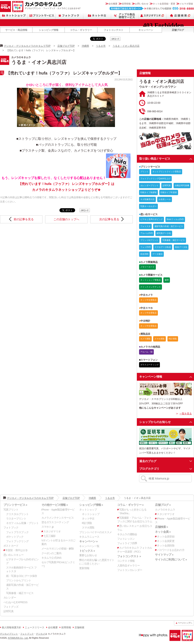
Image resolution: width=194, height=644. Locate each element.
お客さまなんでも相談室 (152, 8)
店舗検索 (180, 16)
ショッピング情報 (49, 30)
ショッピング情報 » (91, 505)
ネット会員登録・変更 (164, 4)
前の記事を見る (24, 219)
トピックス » (87, 551)
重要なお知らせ (88, 555)
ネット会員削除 (166, 546)
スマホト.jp (48, 527)
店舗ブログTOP (66, 46)
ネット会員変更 (166, 541)
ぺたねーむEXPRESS (15, 602)
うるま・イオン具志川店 (126, 46)
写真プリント (11, 510)
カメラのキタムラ (6, 7)
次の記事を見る (109, 219)
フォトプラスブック (17, 532)
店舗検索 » (161, 527)
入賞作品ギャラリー (128, 566)
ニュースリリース (35, 627)
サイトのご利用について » (171, 559)
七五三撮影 (50, 536)
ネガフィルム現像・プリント (22, 523)
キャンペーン (146, 30)
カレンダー (10, 598)
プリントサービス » (15, 505)
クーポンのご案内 (51, 553)
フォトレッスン (126, 539)
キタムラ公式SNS (51, 558)
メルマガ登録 (186, 4)
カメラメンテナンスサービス (58, 518)
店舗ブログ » (163, 505)
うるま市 (101, 46)
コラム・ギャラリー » (130, 505)
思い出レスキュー (13, 555)
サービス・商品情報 (16, 30)
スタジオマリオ (18, 7)
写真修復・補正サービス (20, 593)
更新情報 (84, 568)
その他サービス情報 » (55, 505)
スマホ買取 (88, 528)
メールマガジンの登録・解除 (58, 549)
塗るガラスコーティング (55, 522)
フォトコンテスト (114, 30)
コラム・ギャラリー (81, 30)
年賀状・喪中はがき (17, 550)
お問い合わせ (142, 4)
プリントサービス (42, 16)
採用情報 (126, 4)
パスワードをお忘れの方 (171, 550)
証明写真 (8, 611)
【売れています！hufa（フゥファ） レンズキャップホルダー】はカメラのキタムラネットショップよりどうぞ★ (74, 184)
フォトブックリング (17, 541)
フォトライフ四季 (127, 543)
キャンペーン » (88, 541)
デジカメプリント (9, 634)
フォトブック (69, 16)
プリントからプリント (19, 580)
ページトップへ (185, 623)
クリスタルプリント (17, 514)
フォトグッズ (11, 607)
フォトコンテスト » (129, 556)
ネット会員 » (163, 532)
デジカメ (40, 634)
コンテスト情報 (126, 561)
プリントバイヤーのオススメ (95, 532)
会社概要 (113, 4)
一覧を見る (186, 414)
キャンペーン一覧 (89, 546)
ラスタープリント (16, 519)
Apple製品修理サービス (125, 16)
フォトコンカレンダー (130, 570)
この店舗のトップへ (66, 219)
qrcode (115, 39)
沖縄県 (85, 46)
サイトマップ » (164, 555)
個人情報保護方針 (11, 627)
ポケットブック (15, 537)
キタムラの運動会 (127, 534)
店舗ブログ (178, 30)
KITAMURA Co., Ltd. (18, 638)
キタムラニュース (89, 537)
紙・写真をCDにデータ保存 (22, 576)
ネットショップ (14, 16)
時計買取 (87, 523)
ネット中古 (97, 16)
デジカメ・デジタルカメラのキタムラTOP (27, 46)
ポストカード (11, 546)
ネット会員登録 (166, 537)
